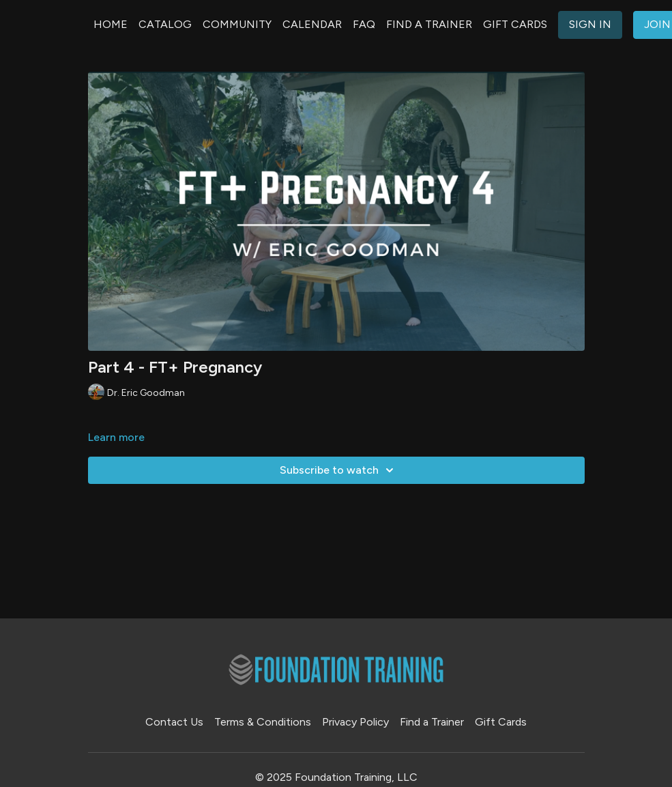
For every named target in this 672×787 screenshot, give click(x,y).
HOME (111, 24)
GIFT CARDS (515, 24)
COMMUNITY (237, 24)
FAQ (364, 24)
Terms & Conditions (263, 722)
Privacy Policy (355, 722)
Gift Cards (501, 722)
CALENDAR (312, 24)
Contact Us (174, 722)
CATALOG (165, 24)
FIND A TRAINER (429, 24)
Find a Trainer (432, 722)
